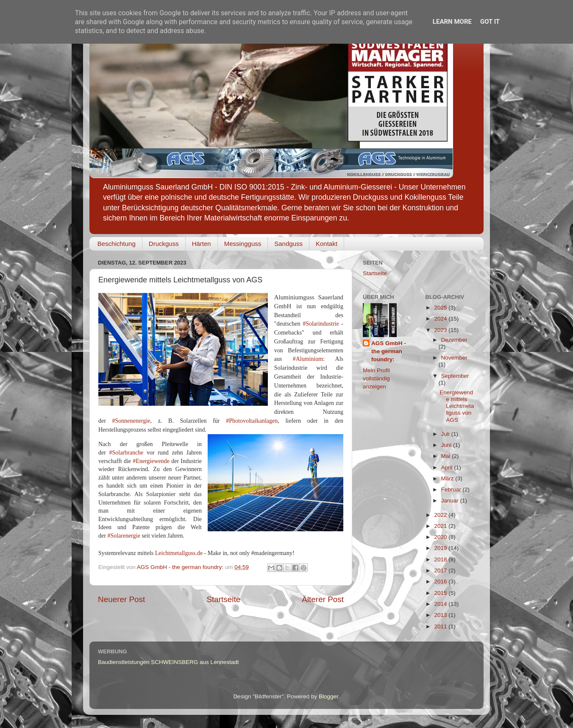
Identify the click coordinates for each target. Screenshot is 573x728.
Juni (447, 445)
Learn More (452, 22)
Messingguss (243, 244)
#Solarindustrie (321, 324)
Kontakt (327, 244)
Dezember (454, 340)
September (455, 376)
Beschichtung (117, 244)
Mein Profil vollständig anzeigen (376, 378)
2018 (441, 559)
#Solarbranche (126, 453)
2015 (441, 593)
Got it (490, 22)
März (448, 478)
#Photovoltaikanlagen (252, 421)
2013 (441, 615)
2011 (441, 626)
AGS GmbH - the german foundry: (389, 351)
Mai (447, 456)
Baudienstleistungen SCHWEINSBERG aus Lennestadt (168, 662)
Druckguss (164, 244)
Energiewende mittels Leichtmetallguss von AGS (457, 406)
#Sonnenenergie (131, 421)
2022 (441, 515)
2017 (441, 570)
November (454, 358)
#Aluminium (308, 359)
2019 (441, 548)
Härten (202, 244)
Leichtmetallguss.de (179, 553)
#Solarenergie (124, 536)
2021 (441, 526)
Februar (452, 490)
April (448, 467)
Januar (451, 501)
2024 (441, 319)
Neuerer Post (121, 599)
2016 (441, 582)
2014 (441, 604)
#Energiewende (151, 461)
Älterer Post (323, 599)
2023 (441, 330)
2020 (441, 537)
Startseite (223, 599)
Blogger (328, 696)
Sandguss (288, 244)
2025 (441, 308)
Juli (446, 434)
